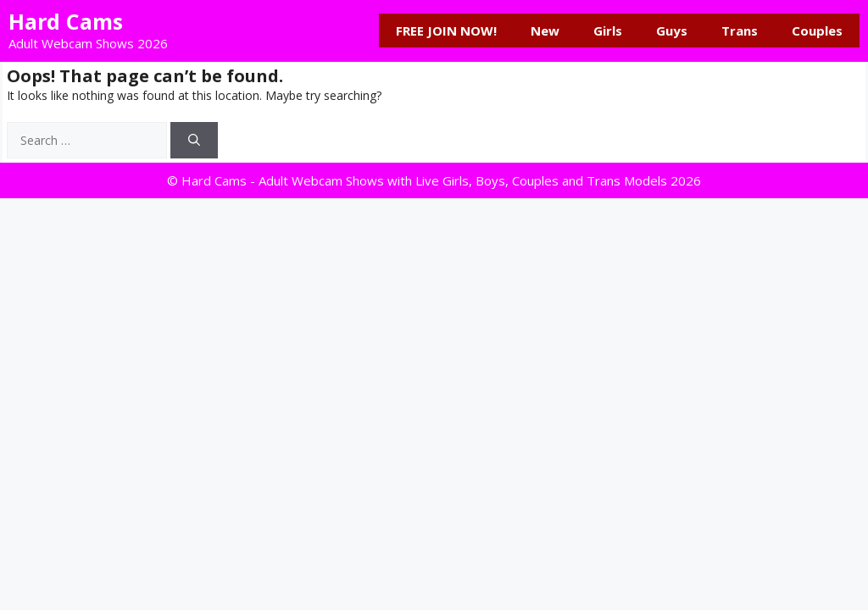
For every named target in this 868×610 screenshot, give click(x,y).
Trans (740, 30)
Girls (608, 30)
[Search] (194, 140)
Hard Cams (66, 21)
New (545, 30)
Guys (672, 30)
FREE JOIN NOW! (446, 30)
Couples (817, 30)
